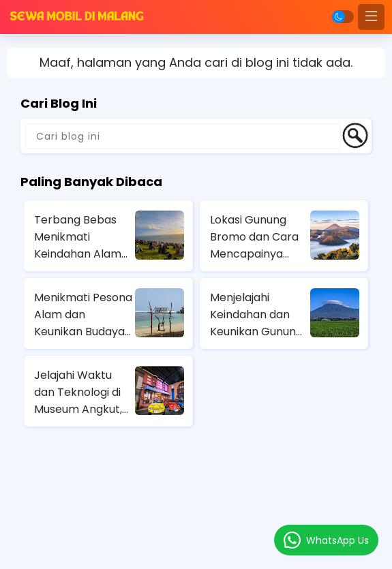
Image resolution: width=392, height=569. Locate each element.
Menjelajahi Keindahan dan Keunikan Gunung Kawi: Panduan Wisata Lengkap (256, 315)
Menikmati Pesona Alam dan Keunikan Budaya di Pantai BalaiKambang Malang (83, 315)
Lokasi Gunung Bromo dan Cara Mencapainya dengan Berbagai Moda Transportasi (256, 237)
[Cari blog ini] (183, 136)
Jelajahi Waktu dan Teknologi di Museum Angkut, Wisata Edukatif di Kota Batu (81, 393)
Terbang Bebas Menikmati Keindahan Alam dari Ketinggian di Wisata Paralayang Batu (80, 237)
